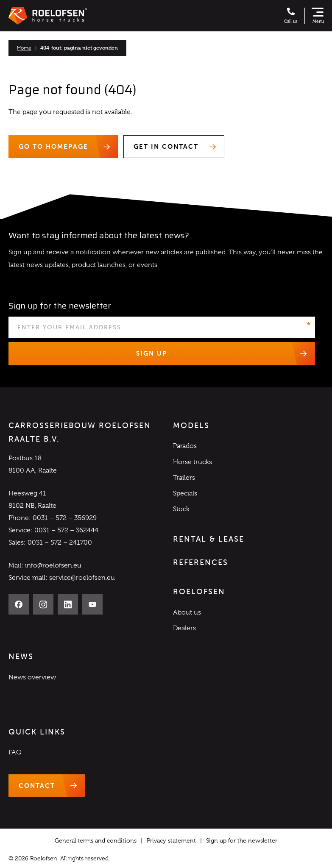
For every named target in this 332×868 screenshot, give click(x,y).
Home (24, 48)
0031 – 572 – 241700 (60, 542)
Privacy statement (171, 840)
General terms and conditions (96, 840)
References (201, 562)
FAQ (15, 752)
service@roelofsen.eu (82, 578)
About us (187, 612)
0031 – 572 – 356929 (65, 518)
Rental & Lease (209, 539)
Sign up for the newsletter (242, 840)
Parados (185, 446)
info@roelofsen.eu (53, 565)
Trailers (184, 478)
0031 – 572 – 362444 (66, 530)
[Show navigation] (318, 16)
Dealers (184, 628)
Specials (185, 493)
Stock (181, 509)
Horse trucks (193, 462)
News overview (32, 677)
